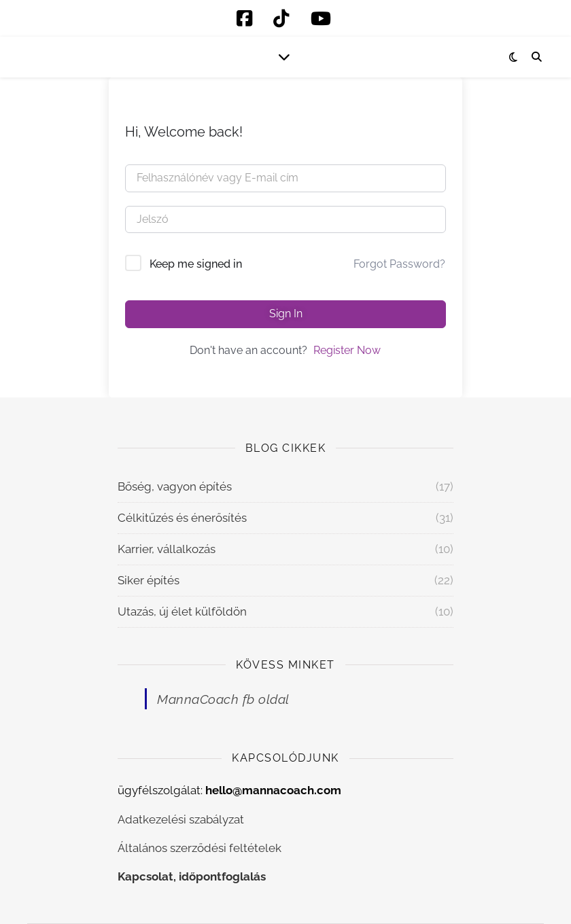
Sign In (286, 314)
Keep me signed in (196, 264)
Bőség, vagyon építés (175, 486)
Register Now (347, 350)
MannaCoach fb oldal (223, 699)
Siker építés (149, 580)
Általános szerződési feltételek (200, 848)
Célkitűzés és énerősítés (182, 518)
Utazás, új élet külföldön (182, 611)
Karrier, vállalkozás (167, 549)
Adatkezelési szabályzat (181, 819)
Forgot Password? (399, 264)
